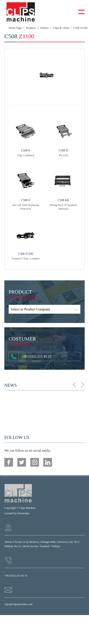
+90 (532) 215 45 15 (31, 357)
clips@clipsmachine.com (18, 604)
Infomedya (23, 513)
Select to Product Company (31, 309)
